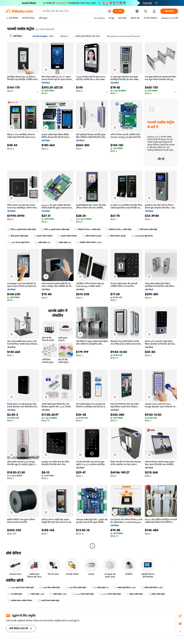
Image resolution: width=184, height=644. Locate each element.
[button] (110, 11)
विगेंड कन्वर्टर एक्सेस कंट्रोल (147, 229)
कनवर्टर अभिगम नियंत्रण (43, 236)
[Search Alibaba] (74, 11)
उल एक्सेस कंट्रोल (15, 594)
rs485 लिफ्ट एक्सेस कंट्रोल (50, 588)
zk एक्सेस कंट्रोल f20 (100, 588)
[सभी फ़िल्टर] (16, 36)
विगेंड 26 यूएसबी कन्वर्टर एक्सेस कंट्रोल (22, 229)
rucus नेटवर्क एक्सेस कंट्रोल (83, 594)
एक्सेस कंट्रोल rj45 (43, 242)
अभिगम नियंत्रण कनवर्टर (92, 236)
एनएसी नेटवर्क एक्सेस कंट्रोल (49, 601)
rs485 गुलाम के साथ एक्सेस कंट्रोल (21, 588)
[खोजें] (118, 11)
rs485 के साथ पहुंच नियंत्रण (142, 236)
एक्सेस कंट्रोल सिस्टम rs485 (125, 588)
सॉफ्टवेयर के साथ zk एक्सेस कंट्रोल (88, 229)
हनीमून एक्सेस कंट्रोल (135, 594)
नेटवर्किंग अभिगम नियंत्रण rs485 (89, 242)
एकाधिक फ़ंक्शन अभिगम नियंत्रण (20, 601)
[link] (180, 616)
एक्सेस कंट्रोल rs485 (36, 594)
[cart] (146, 12)
